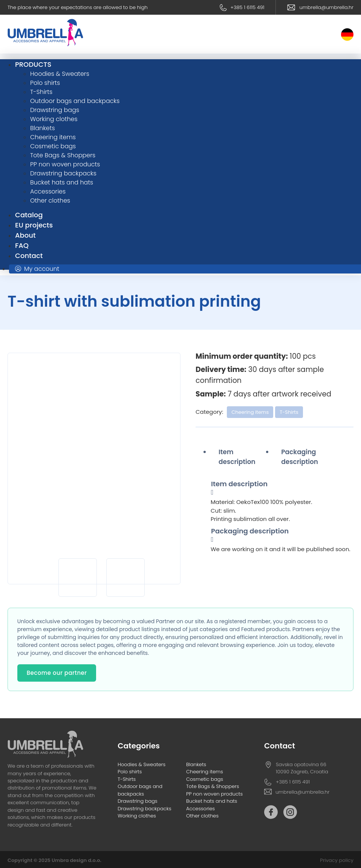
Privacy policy (337, 860)
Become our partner (57, 673)
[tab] (242, 457)
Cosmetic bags (205, 779)
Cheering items (250, 412)
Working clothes (137, 816)
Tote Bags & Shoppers (213, 786)
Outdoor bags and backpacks (140, 790)
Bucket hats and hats (212, 801)
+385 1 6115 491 (247, 7)
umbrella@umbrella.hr (327, 7)
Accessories (200, 809)
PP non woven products (214, 794)
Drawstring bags (137, 801)
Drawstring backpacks (144, 809)
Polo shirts (130, 772)
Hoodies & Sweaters (141, 764)
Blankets (196, 764)
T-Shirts (289, 412)
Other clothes (202, 816)
